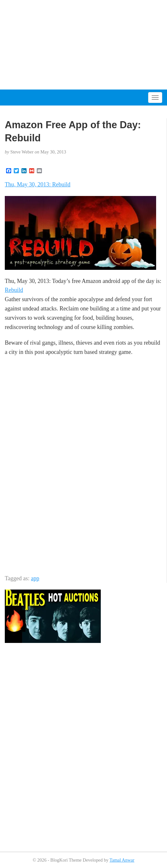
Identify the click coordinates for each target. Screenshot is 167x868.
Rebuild (14, 290)
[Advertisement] (83, 45)
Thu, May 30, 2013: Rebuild (38, 184)
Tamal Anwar (122, 860)
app (35, 578)
